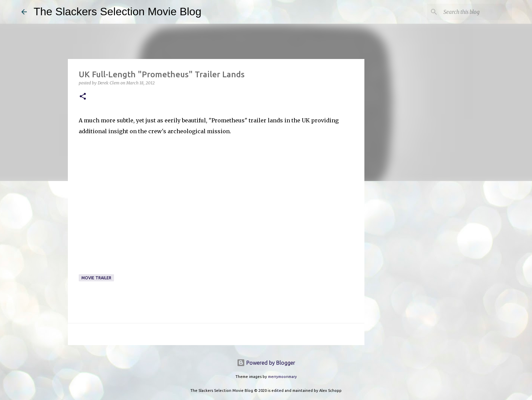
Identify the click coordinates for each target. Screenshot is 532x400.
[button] (83, 97)
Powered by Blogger (266, 363)
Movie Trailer (96, 278)
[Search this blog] (476, 12)
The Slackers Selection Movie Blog (117, 12)
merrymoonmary (282, 377)
